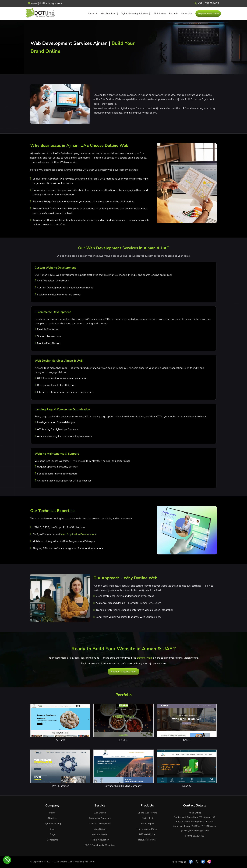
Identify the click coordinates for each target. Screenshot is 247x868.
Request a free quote (208, 13)
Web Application (100, 834)
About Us (93, 13)
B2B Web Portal (147, 834)
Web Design (100, 813)
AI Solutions (160, 13)
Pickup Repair (147, 824)
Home (52, 813)
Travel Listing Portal (147, 829)
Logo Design (100, 829)
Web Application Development (78, 534)
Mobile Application (100, 840)
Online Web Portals (147, 813)
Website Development (100, 824)
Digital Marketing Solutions (136, 13)
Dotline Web (144, 658)
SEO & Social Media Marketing (100, 845)
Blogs (52, 834)
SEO (52, 829)
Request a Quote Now (123, 672)
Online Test (147, 818)
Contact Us (187, 13)
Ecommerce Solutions (100, 818)
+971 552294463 (207, 3)
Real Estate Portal (147, 840)
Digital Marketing (52, 824)
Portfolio (174, 13)
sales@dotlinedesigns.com (45, 3)
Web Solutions (109, 13)
